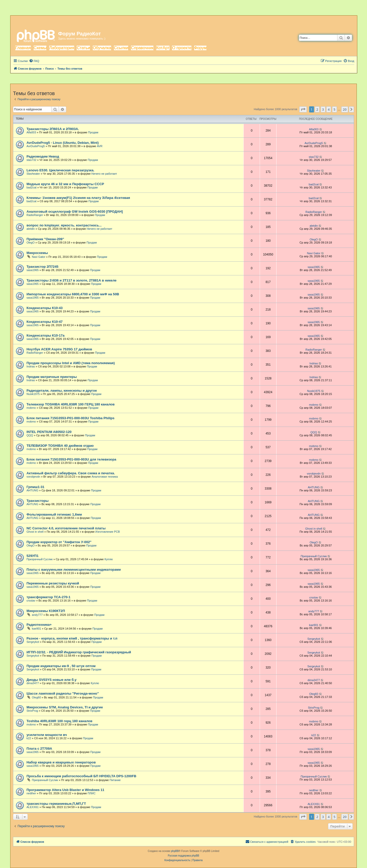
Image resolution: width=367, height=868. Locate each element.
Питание (115, 780)
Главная (23, 48)
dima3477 (33, 683)
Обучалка (102, 48)
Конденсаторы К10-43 (45, 308)
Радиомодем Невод (43, 156)
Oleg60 (36, 697)
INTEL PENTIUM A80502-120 (49, 432)
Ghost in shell (35, 532)
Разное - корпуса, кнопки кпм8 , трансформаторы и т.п (72, 638)
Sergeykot (33, 642)
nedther (31, 793)
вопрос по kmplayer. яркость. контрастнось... (64, 225)
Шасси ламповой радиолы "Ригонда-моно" (63, 693)
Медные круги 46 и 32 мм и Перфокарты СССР (65, 184)
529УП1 (32, 556)
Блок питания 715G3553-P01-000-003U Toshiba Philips (70, 418)
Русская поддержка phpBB (183, 856)
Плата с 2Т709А (39, 749)
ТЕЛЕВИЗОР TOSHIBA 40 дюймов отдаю (60, 446)
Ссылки (121, 48)
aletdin (31, 229)
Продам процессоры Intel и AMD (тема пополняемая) (71, 363)
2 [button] (317, 109)
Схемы (40, 48)
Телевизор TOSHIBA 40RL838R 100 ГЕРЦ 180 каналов (71, 404)
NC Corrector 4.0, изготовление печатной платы (66, 528)
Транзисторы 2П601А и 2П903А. (53, 129)
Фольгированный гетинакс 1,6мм (54, 514)
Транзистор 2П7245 (42, 267)
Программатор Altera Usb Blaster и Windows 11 (65, 790)
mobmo (31, 408)
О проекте (182, 48)
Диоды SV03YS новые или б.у (51, 680)
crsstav (31, 601)
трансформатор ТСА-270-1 (48, 597)
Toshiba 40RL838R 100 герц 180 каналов (59, 721)
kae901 (36, 629)
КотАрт (163, 48)
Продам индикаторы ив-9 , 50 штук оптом (61, 666)
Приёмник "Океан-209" (45, 239)
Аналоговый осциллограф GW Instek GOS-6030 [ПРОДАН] (75, 212)
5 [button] (335, 109)
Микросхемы (37, 253)
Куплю (109, 559)
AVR (100, 146)
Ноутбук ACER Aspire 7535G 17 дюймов (59, 349)
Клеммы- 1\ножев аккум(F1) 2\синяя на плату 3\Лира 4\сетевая (78, 198)
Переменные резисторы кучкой (53, 583)
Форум (200, 48)
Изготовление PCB (108, 532)
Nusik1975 (33, 394)
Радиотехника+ (39, 625)
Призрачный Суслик (40, 559)
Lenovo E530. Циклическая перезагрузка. (60, 170)
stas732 (31, 160)
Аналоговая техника (105, 477)
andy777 (37, 615)
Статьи (83, 48)
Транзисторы (38, 501)
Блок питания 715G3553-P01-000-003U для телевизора (71, 459)
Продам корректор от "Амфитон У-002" (59, 542)
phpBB (175, 851)
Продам (93, 132)
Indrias (31, 366)
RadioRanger (35, 215)
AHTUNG (32, 490)
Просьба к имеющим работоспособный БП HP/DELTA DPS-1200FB (81, 776)
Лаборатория (62, 48)
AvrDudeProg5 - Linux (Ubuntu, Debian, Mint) (63, 143)
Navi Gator (39, 257)
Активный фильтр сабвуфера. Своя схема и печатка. (71, 473)
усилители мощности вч (47, 735)
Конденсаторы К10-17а (45, 335)
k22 (29, 738)
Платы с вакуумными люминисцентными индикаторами (74, 570)
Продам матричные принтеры (52, 377)
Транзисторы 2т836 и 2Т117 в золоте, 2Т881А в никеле (71, 280)
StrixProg (32, 711)
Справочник (142, 48)
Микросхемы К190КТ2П (46, 611)
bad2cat (31, 187)
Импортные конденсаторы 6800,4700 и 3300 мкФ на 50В (73, 294)
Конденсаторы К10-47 (45, 322)
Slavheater (33, 174)
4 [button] (329, 109)
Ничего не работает (104, 174)
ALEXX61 (33, 807)
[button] (303, 109)
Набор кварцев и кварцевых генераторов (61, 762)
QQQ (30, 435)
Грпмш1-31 (35, 487)
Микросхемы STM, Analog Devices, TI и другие (65, 707)
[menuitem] (34, 61)
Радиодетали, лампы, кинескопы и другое (62, 391)
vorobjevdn (33, 477)
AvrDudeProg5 (36, 146)
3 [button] (323, 109)
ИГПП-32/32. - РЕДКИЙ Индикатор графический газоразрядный (79, 652)
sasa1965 (33, 270)
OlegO (31, 242)
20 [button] (345, 109)
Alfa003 (31, 132)
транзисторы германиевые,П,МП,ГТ (56, 804)
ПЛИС (92, 793)
